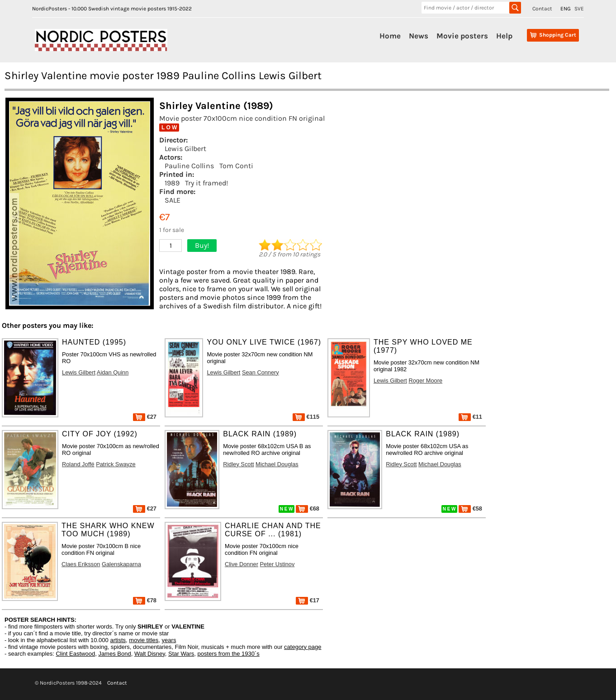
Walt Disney (150, 654)
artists (118, 640)
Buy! (202, 245)
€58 (470, 508)
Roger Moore (425, 381)
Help (504, 36)
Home (390, 36)
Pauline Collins (189, 166)
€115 (306, 417)
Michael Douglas (277, 464)
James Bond (114, 654)
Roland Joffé (78, 464)
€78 (145, 600)
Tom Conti (236, 166)
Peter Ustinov (277, 564)
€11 (470, 417)
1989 (172, 183)
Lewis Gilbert (185, 149)
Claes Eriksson (81, 564)
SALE (173, 200)
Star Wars (181, 654)
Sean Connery (261, 372)
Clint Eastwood (75, 654)
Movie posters (462, 36)
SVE (579, 9)
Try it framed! (206, 183)
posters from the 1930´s (229, 654)
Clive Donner (242, 564)
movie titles (144, 640)
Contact (542, 9)
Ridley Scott (238, 464)
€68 (308, 508)
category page (303, 647)
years (169, 640)
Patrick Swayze (116, 464)
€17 (308, 600)
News (419, 36)
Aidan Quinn (113, 372)
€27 (145, 417)
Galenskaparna (121, 564)
